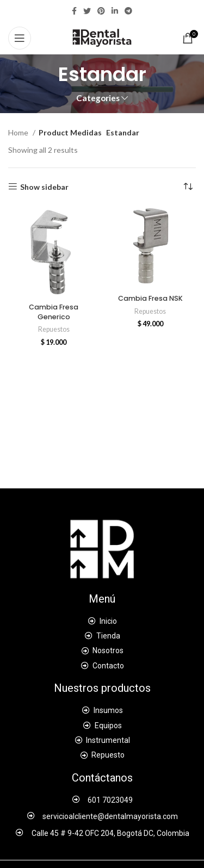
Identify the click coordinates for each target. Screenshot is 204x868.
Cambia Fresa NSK (150, 298)
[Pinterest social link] (101, 11)
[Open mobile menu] (20, 38)
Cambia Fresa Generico (54, 312)
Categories (98, 98)
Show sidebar (44, 187)
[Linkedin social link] (115, 11)
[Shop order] (188, 187)
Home (19, 132)
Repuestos (54, 329)
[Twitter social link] (87, 11)
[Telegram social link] (128, 11)
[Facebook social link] (74, 11)
